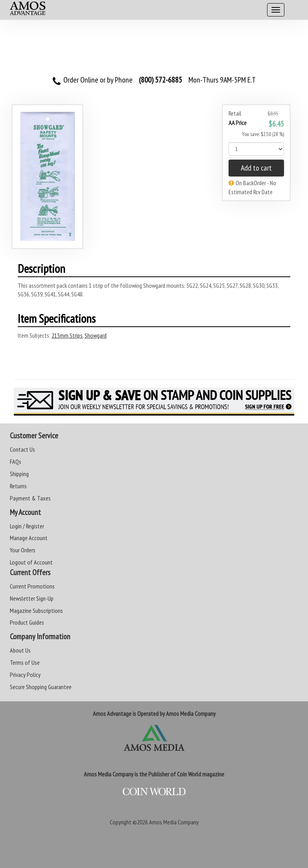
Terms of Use (25, 662)
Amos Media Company (174, 822)
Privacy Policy (25, 675)
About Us (20, 650)
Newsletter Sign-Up (32, 598)
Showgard (96, 335)
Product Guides (27, 622)
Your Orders (23, 550)
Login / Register (27, 526)
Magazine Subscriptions (36, 611)
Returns (18, 486)
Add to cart (256, 168)
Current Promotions (32, 586)
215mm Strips (67, 335)
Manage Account (29, 538)
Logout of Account (31, 562)
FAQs (16, 462)
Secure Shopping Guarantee (41, 687)
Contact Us (22, 449)
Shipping (19, 474)
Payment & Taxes (30, 498)
